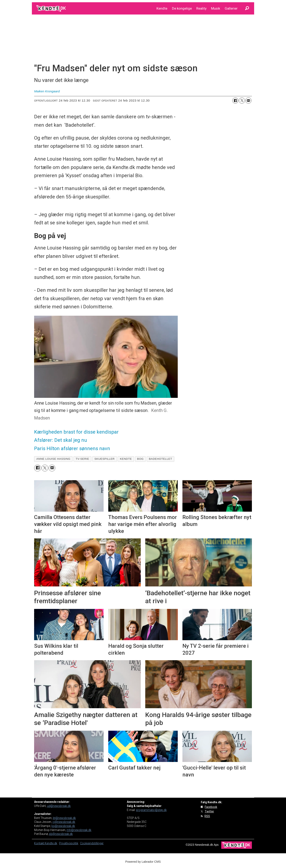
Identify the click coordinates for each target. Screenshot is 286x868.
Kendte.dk (51, 843)
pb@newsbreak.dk (61, 834)
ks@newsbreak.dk (63, 826)
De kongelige (182, 8)
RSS (207, 816)
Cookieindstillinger (92, 843)
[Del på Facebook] (235, 101)
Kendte (162, 8)
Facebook (211, 807)
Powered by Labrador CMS (143, 862)
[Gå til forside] (51, 8)
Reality (201, 8)
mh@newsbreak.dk (79, 830)
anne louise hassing (53, 459)
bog (140, 459)
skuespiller (104, 459)
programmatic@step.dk (151, 810)
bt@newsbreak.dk (64, 818)
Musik (216, 8)
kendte (126, 459)
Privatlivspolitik (69, 843)
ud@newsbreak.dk (59, 806)
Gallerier (231, 8)
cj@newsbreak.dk (64, 822)
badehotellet (161, 459)
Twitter (209, 811)
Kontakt (39, 843)
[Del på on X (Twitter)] (242, 101)
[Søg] (247, 8)
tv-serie (82, 459)
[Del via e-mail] (248, 101)
